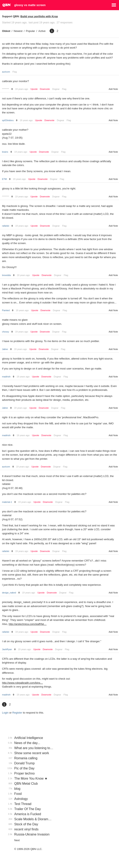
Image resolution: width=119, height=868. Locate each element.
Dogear (56, 89)
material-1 (7, 502)
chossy (5, 332)
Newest (18, 31)
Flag (15, 72)
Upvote (34, 89)
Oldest (6, 31)
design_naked (9, 593)
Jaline (5, 349)
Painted (6, 310)
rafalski (6, 226)
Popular (30, 31)
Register (17, 713)
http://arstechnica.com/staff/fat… (28, 624)
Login (5, 713)
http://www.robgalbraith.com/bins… (22, 683)
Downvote (45, 89)
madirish (6, 377)
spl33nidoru (8, 120)
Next (17, 840)
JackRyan (7, 649)
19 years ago (22, 89)
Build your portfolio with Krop (39, 16)
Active (42, 31)
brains (5, 152)
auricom (6, 72)
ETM (4, 179)
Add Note (113, 89)
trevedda (6, 275)
